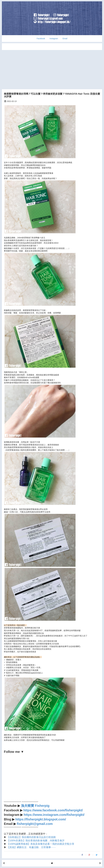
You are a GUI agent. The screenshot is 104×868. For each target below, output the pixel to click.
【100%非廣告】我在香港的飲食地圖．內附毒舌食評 (36, 841)
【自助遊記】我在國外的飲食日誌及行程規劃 (31, 837)
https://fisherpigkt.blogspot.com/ (41, 819)
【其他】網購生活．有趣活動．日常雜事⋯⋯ (31, 847)
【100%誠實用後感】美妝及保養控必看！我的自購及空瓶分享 (41, 844)
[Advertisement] (52, 69)
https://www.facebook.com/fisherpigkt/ (53, 810)
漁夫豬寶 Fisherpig (35, 806)
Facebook (41, 39)
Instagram (54, 39)
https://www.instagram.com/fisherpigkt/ (54, 815)
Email (65, 39)
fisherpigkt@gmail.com (35, 824)
